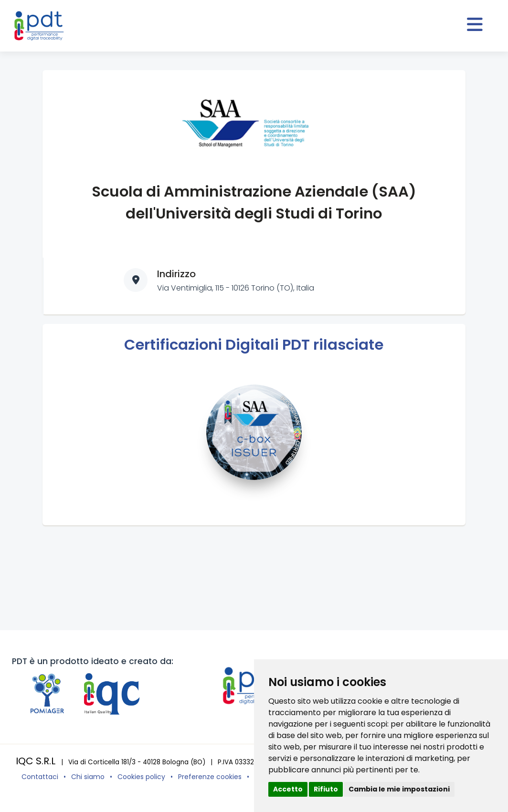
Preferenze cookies (210, 777)
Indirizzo (176, 274)
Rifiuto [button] (326, 789)
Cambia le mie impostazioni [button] (399, 789)
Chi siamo (88, 777)
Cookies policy (141, 777)
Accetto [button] (288, 789)
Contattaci (40, 777)
